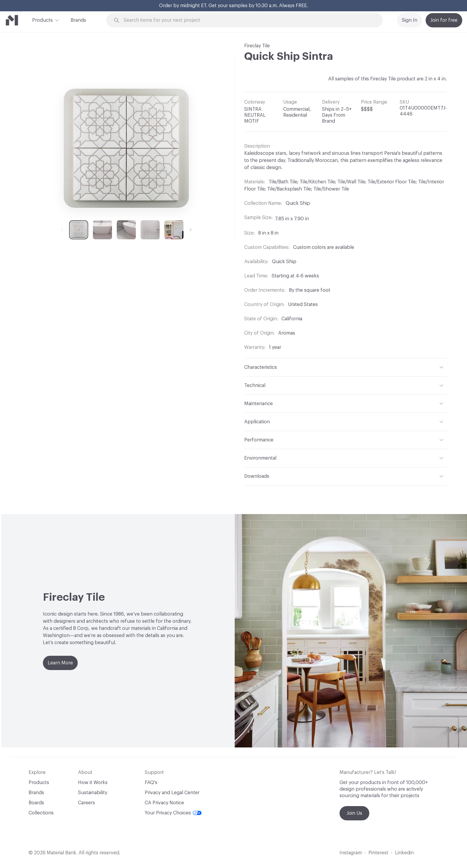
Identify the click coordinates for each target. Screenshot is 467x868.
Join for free (444, 20)
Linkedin (404, 853)
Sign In (410, 20)
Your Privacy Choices (173, 813)
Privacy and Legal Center (172, 793)
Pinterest (378, 853)
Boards (36, 803)
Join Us (354, 813)
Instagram (351, 853)
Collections (41, 813)
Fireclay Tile (257, 46)
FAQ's (151, 783)
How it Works (93, 783)
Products (42, 20)
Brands (78, 20)
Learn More (60, 663)
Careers (87, 803)
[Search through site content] (248, 20)
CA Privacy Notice (164, 803)
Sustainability (93, 793)
